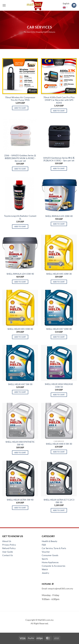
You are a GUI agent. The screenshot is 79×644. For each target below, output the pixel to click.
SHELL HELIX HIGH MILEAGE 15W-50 (59, 385)
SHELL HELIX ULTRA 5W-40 (20, 500)
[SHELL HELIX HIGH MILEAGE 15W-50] (59, 363)
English (66, 6)
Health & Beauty (49, 541)
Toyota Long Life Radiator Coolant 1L (20, 217)
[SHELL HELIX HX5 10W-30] (59, 253)
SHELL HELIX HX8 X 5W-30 (59, 444)
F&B (44, 545)
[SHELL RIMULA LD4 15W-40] (20, 253)
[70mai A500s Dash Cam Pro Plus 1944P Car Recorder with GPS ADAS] (59, 76)
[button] (4, 5)
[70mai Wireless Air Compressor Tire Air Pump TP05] (20, 76)
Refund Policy (9, 548)
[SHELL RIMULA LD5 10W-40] (59, 195)
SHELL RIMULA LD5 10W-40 (59, 216)
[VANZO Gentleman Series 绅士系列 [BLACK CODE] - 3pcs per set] (59, 137)
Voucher (46, 552)
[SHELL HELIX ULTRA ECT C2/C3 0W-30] (59, 478)
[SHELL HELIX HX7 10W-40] (59, 308)
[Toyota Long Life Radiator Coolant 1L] (20, 195)
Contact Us (8, 555)
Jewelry (45, 573)
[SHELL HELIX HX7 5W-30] (20, 363)
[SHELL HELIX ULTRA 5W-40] (20, 478)
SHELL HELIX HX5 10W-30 (59, 274)
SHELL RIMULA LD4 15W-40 (20, 274)
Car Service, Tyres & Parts (54, 548)
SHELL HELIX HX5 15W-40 (20, 329)
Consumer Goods (50, 555)
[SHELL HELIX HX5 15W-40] (20, 308)
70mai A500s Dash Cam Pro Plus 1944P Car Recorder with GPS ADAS (59, 100)
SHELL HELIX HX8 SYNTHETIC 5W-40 (20, 443)
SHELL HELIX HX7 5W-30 (20, 384)
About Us (7, 541)
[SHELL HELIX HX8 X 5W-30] (59, 421)
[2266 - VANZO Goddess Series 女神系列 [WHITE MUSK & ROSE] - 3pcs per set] (20, 135)
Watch (45, 569)
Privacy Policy (9, 545)
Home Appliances (50, 562)
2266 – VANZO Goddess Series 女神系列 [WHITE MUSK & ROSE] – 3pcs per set (20, 158)
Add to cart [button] (20, 108)
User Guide (8, 552)
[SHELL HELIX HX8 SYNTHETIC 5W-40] (20, 421)
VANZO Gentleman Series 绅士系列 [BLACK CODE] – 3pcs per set (59, 159)
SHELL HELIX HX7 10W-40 (59, 329)
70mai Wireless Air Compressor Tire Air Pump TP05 (20, 99)
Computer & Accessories (54, 566)
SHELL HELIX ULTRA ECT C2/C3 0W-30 (59, 501)
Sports (45, 559)
